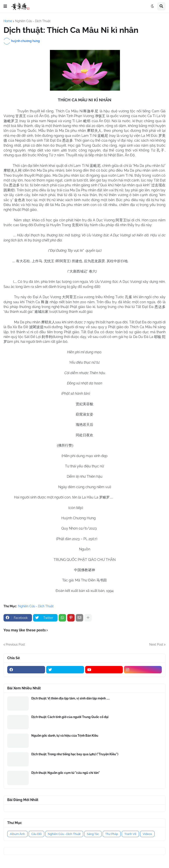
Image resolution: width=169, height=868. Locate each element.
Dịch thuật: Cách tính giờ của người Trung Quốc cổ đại (70, 717)
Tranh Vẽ (130, 834)
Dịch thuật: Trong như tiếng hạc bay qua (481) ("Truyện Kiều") (75, 754)
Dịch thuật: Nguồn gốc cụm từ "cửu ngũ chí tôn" (66, 773)
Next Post (156, 644)
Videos (147, 834)
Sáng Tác (93, 834)
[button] (5, 6)
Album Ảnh (17, 834)
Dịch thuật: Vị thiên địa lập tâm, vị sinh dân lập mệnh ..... (70, 698)
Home (8, 21)
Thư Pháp (112, 834)
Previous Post (15, 644)
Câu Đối (36, 834)
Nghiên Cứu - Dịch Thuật (33, 21)
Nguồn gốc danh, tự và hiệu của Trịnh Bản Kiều (65, 736)
